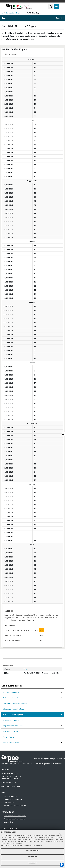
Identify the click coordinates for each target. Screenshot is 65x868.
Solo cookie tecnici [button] (32, 851)
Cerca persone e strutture (11, 786)
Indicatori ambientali (11, 731)
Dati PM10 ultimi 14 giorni (13, 715)
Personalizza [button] (33, 863)
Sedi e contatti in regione (13, 799)
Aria (2, 13)
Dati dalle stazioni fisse (12, 692)
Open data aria (9, 737)
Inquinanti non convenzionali (14, 726)
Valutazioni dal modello (12, 698)
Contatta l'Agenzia (10, 796)
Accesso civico (9, 822)
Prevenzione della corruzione (14, 819)
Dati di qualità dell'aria (12, 686)
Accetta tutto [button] (32, 857)
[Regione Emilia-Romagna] (40, 7)
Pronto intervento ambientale (15, 805)
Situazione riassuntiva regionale (15, 703)
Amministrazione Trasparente (15, 816)
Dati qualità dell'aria (13, 13)
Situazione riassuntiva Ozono (14, 709)
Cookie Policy (39, 845)
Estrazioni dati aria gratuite (13, 720)
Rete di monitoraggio (11, 742)
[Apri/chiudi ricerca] (51, 7)
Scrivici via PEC (9, 802)
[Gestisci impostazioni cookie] (63, 434)
